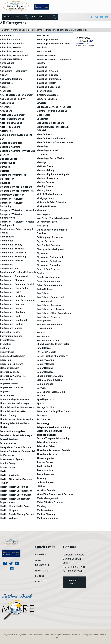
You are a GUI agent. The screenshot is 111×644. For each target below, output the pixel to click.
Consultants (6, 241)
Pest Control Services (48, 246)
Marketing (42, 147)
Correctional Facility (11, 336)
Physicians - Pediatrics (49, 262)
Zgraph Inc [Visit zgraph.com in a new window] (93, 635)
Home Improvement (47, 40)
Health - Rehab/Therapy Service (17, 515)
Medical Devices (45, 183)
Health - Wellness (9, 519)
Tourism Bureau (45, 463)
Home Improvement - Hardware (53, 44)
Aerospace (6, 67)
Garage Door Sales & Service (15, 448)
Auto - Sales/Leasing (11, 123)
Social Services (45, 384)
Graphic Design (8, 464)
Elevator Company (10, 368)
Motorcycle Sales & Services (52, 203)
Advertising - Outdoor (12, 52)
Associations (7, 103)
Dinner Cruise (7, 352)
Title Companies (45, 459)
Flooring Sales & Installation (15, 424)
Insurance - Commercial (49, 79)
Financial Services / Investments (17, 408)
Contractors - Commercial (14, 276)
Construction (7, 237)
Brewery (4, 155)
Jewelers (41, 103)
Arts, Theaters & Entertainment (17, 95)
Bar (2, 139)
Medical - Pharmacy (47, 179)
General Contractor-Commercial (17, 452)
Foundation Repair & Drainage (16, 436)
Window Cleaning (46, 515)
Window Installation (47, 519)
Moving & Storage (46, 207)
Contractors (6, 265)
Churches (5, 183)
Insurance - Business (48, 75)
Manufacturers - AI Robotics (52, 139)
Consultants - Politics (11, 261)
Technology (43, 424)
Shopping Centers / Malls (50, 376)
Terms (75, 635)
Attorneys (5, 107)
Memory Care (44, 191)
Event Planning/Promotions (15, 400)
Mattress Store (45, 167)
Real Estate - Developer (49, 305)
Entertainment (8, 396)
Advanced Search (20, 30)
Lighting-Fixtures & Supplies (52, 111)
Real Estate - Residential (50, 325)
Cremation (6, 344)
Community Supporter (12, 195)
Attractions (6, 111)
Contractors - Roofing (12, 324)
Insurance (42, 67)
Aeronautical (7, 63)
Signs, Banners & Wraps (49, 380)
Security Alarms (45, 360)
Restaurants (43, 337)
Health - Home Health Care (14, 507)
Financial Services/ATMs (13, 412)
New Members (38, 30)
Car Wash (5, 167)
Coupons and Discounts (60, 30)
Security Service (45, 364)
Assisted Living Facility (12, 99)
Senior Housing (45, 368)
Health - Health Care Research (16, 491)
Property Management (49, 281)
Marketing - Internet (47, 151)
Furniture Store (8, 444)
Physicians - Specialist (49, 265)
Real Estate (43, 293)
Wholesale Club (45, 511)
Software (42, 388)
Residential (46, 329)
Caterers (5, 171)
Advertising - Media (10, 48)
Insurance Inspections (48, 87)
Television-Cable (46, 447)
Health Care (43, 36)
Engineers (5, 392)
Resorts (41, 333)
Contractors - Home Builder (15, 288)
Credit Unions (7, 340)
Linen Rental (43, 115)
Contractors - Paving (11, 308)
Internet (44, 155)
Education (5, 360)
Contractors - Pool (10, 316)
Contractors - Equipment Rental (17, 284)
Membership (42, 566)
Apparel (4, 87)
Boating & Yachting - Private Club (18, 151)
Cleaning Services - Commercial (17, 191)
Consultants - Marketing (13, 257)
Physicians (42, 254)
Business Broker (9, 159)
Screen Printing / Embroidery (52, 356)
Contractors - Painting (12, 304)
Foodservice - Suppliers (13, 432)
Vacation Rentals (46, 491)
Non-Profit (42, 226)
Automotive (6, 131)
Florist (3, 428)
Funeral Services (9, 440)
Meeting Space (45, 187)
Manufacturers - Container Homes (55, 143)
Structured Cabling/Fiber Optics (54, 412)
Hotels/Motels (44, 52)
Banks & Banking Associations (16, 135)
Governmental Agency (12, 460)
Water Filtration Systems (50, 503)
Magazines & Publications (50, 123)
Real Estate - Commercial (50, 297)
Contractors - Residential (13, 320)
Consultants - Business (12, 249)
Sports (40, 404)
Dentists (4, 348)
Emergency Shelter (10, 372)
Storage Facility (45, 408)
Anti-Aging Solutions (11, 79)
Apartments (6, 83)
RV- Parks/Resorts (46, 352)
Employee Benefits (10, 384)
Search (6, 30)
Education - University (12, 364)
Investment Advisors (48, 95)
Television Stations (47, 443)
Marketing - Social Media (50, 159)
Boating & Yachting (10, 147)
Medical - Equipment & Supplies (54, 175)
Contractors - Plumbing (12, 312)
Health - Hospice (9, 511)
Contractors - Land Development (17, 300)
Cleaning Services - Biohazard (16, 187)
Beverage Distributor (11, 143)
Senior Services (45, 372)
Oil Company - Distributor (50, 238)
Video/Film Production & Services (55, 495)
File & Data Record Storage (14, 404)
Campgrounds (8, 163)
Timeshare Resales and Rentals (53, 451)
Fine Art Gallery (8, 416)
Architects (6, 91)
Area (38, 560)
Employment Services (12, 388)
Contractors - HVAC (11, 292)
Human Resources (46, 56)
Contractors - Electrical (13, 280)
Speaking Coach (45, 400)
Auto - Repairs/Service (12, 119)
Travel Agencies (45, 475)
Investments (46, 301)
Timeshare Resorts (47, 455)
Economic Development (13, 356)
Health (4, 472)
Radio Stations (45, 289)
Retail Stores (44, 348)
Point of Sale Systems (48, 269)
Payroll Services (45, 242)
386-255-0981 (78, 567)
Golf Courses (7, 456)
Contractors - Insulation (13, 296)
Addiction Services (10, 40)
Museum (41, 211)
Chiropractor (7, 179)
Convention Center (10, 332)
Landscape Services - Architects (54, 107)
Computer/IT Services (12, 199)
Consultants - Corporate (13, 253)
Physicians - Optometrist (50, 258)
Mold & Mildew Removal (50, 195)
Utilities (41, 487)
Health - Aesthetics (10, 476)
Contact (40, 582)
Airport (4, 75)
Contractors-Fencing (11, 328)
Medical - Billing (45, 171)
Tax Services (43, 420)
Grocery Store (8, 468)
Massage (41, 163)
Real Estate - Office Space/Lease (54, 313)
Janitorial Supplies (47, 99)
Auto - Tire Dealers (10, 127)
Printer (40, 273)
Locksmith (42, 119)
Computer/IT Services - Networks (18, 211)
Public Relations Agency (49, 285)
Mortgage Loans (45, 199)
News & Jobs (43, 571)
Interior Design (45, 91)
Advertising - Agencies (12, 44)
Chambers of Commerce (13, 175)
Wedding (41, 507)
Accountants (7, 36)
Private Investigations (48, 277)
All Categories (81, 30)
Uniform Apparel (45, 483)
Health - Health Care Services (16, 495)
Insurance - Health (46, 83)
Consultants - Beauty (11, 245)
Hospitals (42, 48)
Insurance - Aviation (47, 71)
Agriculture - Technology (13, 71)
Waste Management (47, 499)
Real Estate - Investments (50, 309)
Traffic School (44, 467)
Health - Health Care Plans (14, 487)
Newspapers (43, 215)
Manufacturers (45, 135)
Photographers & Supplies (51, 250)
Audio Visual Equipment (13, 115)
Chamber (41, 555)
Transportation (45, 471)
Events (39, 576)
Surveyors (42, 416)
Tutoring (41, 479)
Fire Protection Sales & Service (17, 420)
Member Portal (73, 582)
